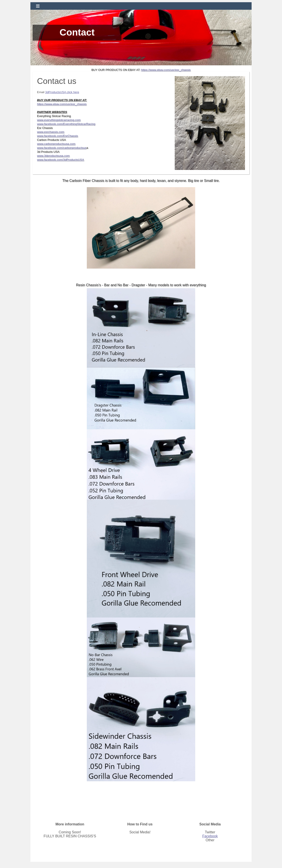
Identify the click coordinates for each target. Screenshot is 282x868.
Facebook (210, 836)
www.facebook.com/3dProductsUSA (60, 160)
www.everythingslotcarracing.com (59, 120)
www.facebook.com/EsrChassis (58, 136)
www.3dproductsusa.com (53, 156)
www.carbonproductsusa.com (56, 144)
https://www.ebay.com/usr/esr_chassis (166, 70)
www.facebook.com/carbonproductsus (62, 148)
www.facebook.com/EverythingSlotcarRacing (66, 124)
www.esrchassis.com (51, 132)
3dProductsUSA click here (62, 92)
